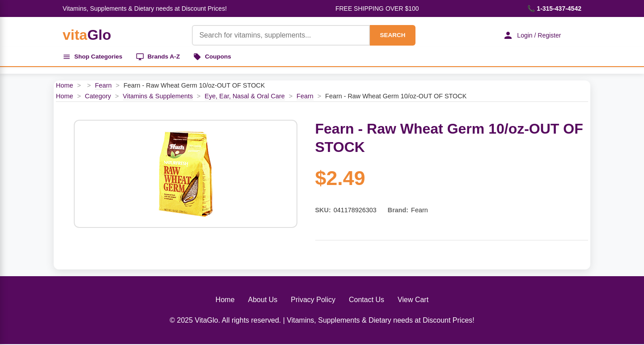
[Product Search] (278, 35)
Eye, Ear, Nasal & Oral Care (245, 97)
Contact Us (366, 301)
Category (98, 97)
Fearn (103, 87)
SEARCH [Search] (390, 35)
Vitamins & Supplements (158, 97)
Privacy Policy (313, 301)
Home (64, 87)
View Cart (413, 301)
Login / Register (530, 35)
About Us (263, 301)
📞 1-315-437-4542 (554, 8)
